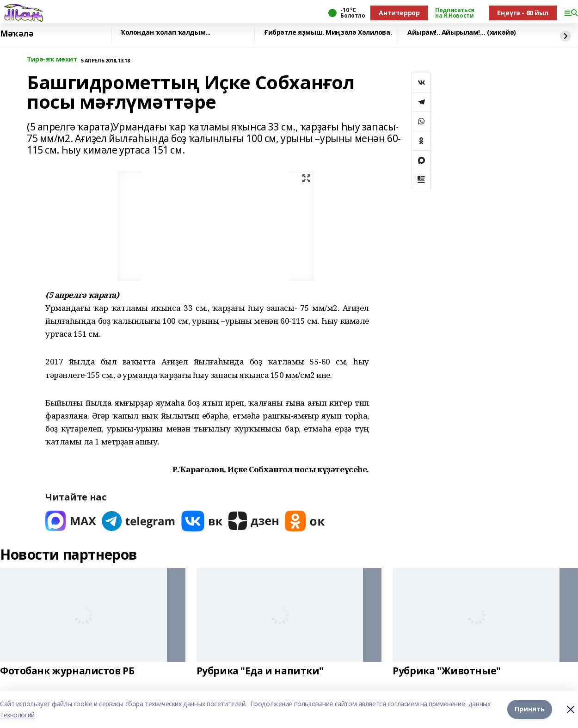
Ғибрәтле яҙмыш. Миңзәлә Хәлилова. (328, 33)
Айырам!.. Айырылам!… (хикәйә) (462, 33)
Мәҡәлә (17, 34)
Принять (530, 709)
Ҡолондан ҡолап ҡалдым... (166, 33)
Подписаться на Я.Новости (455, 13)
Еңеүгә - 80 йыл (523, 13)
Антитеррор (399, 13)
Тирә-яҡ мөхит (52, 59)
